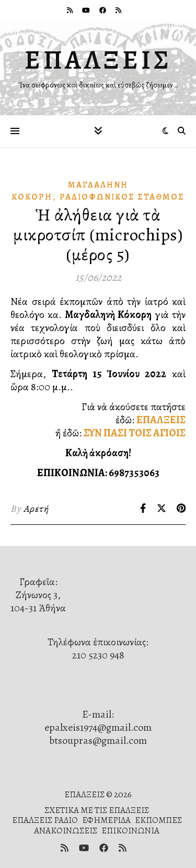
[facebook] (103, 10)
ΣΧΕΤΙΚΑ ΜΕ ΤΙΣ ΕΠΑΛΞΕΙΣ (97, 810)
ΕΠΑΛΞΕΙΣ (98, 60)
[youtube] (87, 10)
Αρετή (36, 509)
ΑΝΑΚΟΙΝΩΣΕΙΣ (66, 831)
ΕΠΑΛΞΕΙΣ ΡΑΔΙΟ (45, 820)
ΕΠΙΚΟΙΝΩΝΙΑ (130, 831)
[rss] (71, 10)
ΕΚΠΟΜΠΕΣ (158, 820)
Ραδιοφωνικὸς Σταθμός (122, 197)
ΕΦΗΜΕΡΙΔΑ (106, 820)
